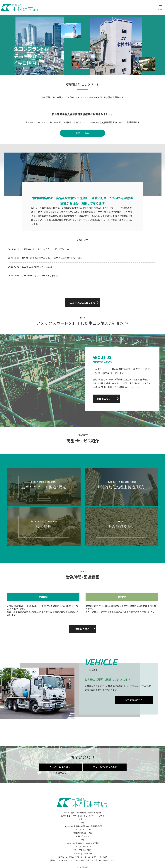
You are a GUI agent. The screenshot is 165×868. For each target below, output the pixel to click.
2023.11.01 (13, 258)
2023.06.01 (13, 267)
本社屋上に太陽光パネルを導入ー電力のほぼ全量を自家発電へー (53, 258)
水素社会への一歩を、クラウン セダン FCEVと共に (46, 249)
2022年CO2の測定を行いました (37, 267)
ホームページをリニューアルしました (40, 275)
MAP (82, 823)
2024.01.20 (13, 249)
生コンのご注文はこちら (82, 303)
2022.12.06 (13, 275)
